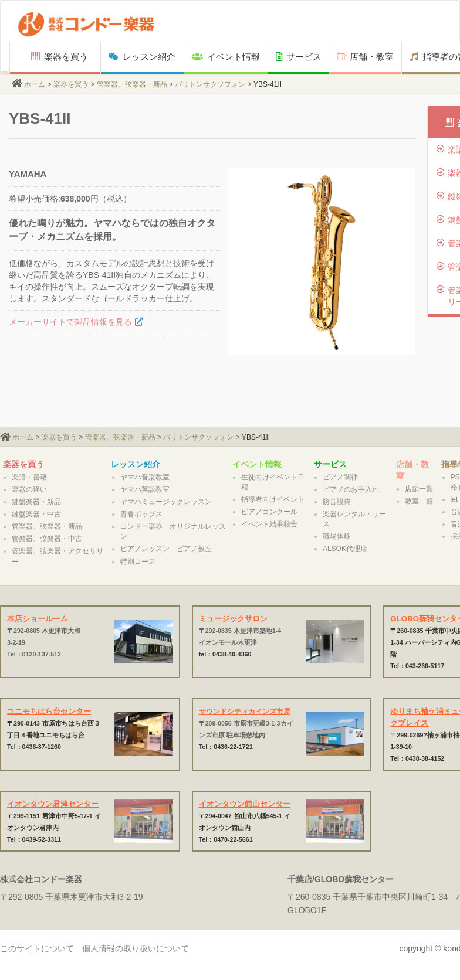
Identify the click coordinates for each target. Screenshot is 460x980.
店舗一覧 (419, 489)
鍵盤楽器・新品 (36, 502)
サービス (299, 57)
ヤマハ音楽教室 (145, 477)
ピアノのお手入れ (351, 489)
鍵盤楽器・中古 (36, 514)
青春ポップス (141, 514)
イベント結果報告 (269, 524)
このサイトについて (37, 948)
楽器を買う (60, 57)
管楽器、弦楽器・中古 (47, 539)
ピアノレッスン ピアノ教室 (166, 549)
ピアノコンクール (269, 512)
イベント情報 (226, 57)
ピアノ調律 (340, 477)
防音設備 (337, 502)
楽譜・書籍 (29, 477)
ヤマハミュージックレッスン (166, 502)
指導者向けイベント (273, 499)
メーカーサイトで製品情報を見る (70, 322)
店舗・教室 (365, 57)
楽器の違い (29, 489)
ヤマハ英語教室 (145, 489)
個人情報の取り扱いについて (136, 948)
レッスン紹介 (142, 57)
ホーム (35, 84)
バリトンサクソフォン (210, 84)
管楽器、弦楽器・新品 (132, 84)
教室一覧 (419, 501)
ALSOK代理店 (345, 549)
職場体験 (337, 536)
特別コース (138, 562)
